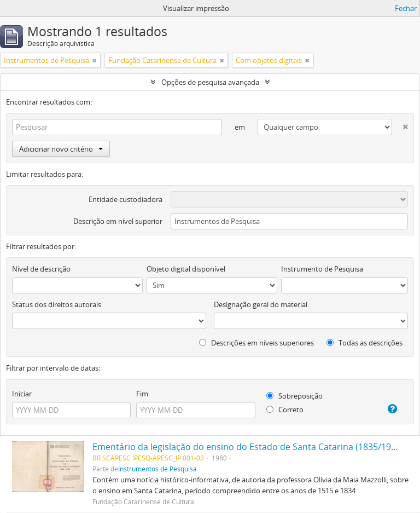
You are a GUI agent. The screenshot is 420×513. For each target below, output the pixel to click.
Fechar (406, 8)
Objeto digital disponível (186, 269)
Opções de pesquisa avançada (210, 82)
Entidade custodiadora (126, 199)
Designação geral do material (261, 304)
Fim (142, 394)
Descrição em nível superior (118, 221)
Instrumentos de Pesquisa (157, 469)
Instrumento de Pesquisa (322, 269)
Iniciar (22, 394)
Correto (285, 410)
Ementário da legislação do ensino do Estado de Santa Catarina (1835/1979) (248, 447)
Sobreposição (294, 396)
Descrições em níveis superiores (256, 343)
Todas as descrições (364, 343)
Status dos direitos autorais (57, 304)
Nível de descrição (41, 269)
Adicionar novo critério (61, 149)
